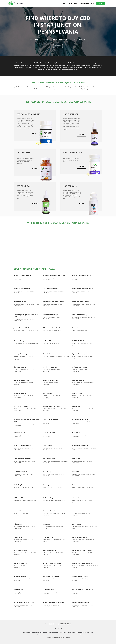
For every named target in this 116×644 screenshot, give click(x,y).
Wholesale (45, 632)
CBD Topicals (80, 634)
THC (70, 3)
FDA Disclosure (80, 632)
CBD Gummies (51, 634)
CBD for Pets (58, 634)
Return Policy (63, 632)
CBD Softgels (36, 634)
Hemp (76, 3)
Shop (39, 632)
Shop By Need (85, 3)
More (93, 3)
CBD (59, 3)
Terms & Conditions (54, 632)
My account (101, 4)
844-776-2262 (65, 624)
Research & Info (89, 632)
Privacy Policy (71, 632)
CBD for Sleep (66, 634)
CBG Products (73, 634)
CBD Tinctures (43, 634)
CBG (65, 3)
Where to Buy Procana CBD (30, 632)
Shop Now (58, 46)
